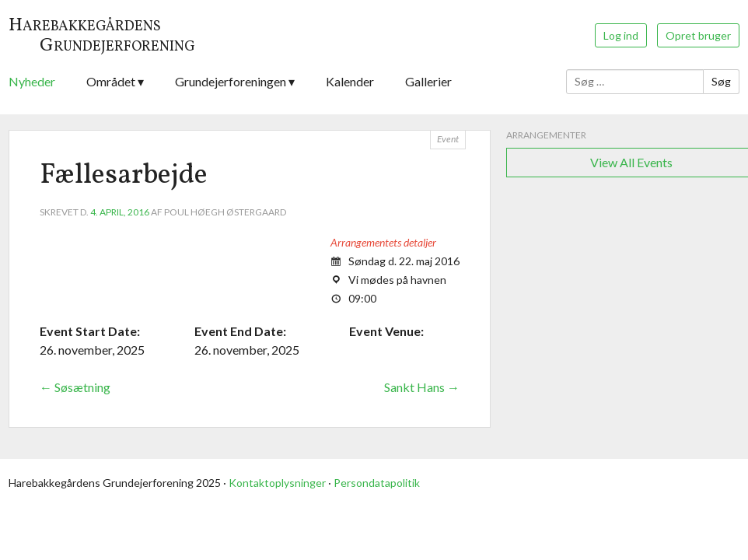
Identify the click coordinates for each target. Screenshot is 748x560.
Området (111, 81)
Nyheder (32, 81)
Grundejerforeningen (231, 81)
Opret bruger (698, 35)
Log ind (621, 35)
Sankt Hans (422, 387)
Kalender (350, 81)
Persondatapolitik (377, 483)
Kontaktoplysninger (277, 483)
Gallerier (428, 81)
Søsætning (75, 387)
